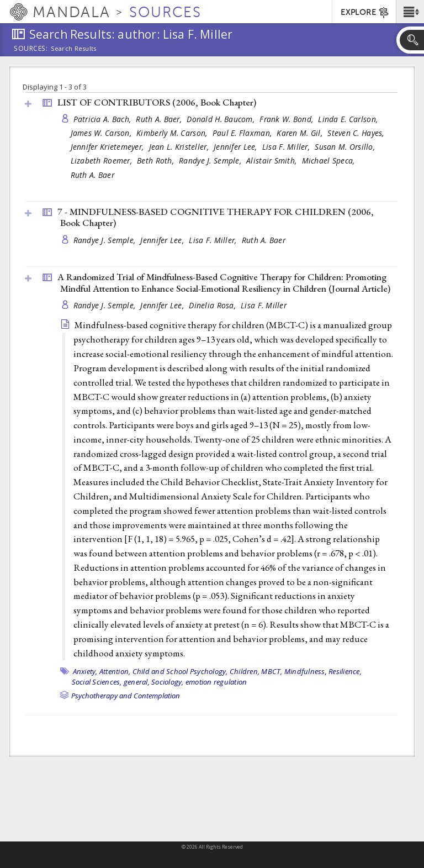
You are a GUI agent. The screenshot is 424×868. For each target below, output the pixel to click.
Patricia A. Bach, (104, 119)
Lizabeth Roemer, (103, 161)
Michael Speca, (330, 161)
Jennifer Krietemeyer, (108, 147)
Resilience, (345, 671)
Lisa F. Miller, (287, 147)
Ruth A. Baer (92, 175)
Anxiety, (85, 671)
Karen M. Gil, (301, 133)
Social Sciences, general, (111, 682)
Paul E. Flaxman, (243, 133)
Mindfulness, (306, 671)
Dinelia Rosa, (213, 305)
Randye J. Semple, (211, 161)
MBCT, (272, 671)
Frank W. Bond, (287, 119)
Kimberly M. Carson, (173, 133)
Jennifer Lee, (237, 147)
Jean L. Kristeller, (180, 147)
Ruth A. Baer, (160, 119)
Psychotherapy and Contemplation (126, 696)
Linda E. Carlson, (349, 119)
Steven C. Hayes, (357, 133)
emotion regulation (216, 682)
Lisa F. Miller (264, 305)
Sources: (31, 49)
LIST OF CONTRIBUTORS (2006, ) (157, 102)
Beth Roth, (157, 161)
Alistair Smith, (272, 161)
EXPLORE (365, 13)
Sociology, (168, 682)
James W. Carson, (102, 133)
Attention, (115, 671)
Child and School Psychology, (180, 671)
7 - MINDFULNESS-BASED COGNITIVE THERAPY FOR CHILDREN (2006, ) (216, 217)
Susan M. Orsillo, (346, 147)
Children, (245, 671)
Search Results (74, 49)
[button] (410, 12)
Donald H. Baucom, (222, 119)
